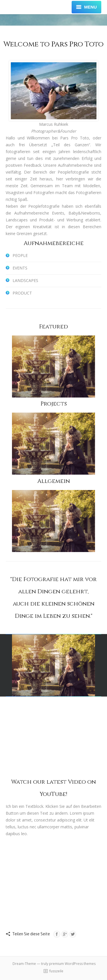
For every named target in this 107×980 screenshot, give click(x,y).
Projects (54, 404)
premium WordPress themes (72, 964)
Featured (53, 327)
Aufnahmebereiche (54, 243)
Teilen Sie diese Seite (31, 934)
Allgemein (54, 481)
